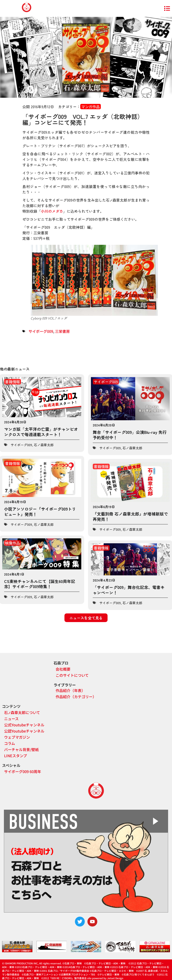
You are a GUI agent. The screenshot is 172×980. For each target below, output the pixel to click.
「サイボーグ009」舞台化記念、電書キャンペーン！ (129, 590)
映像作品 (13, 543)
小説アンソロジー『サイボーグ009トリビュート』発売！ (40, 511)
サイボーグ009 (41, 331)
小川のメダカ (52, 211)
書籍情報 (13, 382)
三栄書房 (62, 331)
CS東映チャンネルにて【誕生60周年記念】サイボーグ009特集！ (40, 584)
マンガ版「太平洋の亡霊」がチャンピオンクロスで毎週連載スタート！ (41, 432)
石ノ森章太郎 (44, 445)
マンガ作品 (91, 107)
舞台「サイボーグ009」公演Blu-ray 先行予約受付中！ (130, 435)
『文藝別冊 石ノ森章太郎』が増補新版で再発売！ (130, 516)
